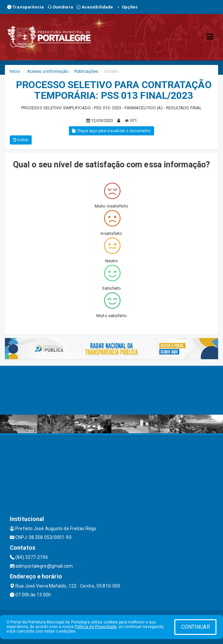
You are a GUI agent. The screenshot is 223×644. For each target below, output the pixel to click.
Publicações (86, 71)
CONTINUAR (196, 627)
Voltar (21, 140)
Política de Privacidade (96, 627)
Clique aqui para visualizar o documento (111, 131)
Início (15, 71)
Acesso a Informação (48, 71)
